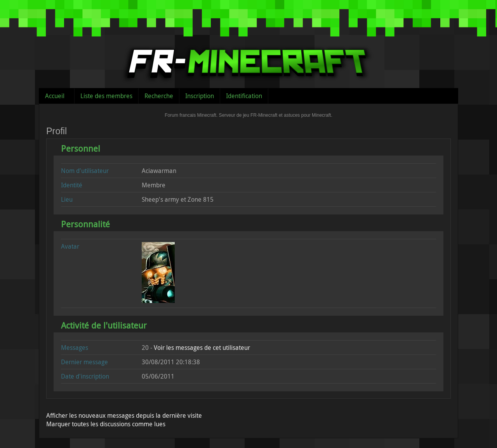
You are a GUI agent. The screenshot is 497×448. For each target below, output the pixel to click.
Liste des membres (106, 96)
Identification (244, 96)
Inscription (200, 96)
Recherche (159, 96)
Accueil (55, 96)
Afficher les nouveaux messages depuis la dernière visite (124, 415)
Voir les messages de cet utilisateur (202, 348)
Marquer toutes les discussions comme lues (106, 424)
